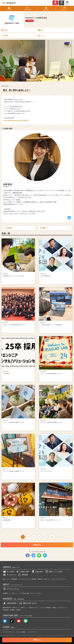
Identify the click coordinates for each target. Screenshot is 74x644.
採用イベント (16, 608)
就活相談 (34, 579)
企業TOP (18, 30)
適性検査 (23, 575)
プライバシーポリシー (36, 593)
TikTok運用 (6, 610)
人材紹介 (54, 608)
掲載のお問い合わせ (28, 603)
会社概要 (5, 593)
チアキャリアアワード (9, 632)
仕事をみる (37, 545)
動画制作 (12, 610)
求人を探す (9, 572)
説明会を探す (23, 572)
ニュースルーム (13, 593)
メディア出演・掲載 (24, 593)
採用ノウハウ (24, 608)
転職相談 (40, 579)
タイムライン (9, 575)
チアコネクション (63, 608)
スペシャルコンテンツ (24, 579)
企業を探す (37, 572)
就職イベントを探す (54, 572)
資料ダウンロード (34, 608)
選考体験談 (14, 579)
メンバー (55, 35)
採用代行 (18, 610)
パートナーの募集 (21, 632)
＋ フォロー (30, 21)
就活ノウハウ (6, 579)
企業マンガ (47, 579)
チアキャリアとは (11, 589)
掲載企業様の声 (7, 608)
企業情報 (18, 35)
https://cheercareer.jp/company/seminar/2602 (16, 120)
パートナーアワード (32, 632)
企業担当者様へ (10, 603)
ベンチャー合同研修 (45, 608)
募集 (55, 30)
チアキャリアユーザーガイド (59, 579)
